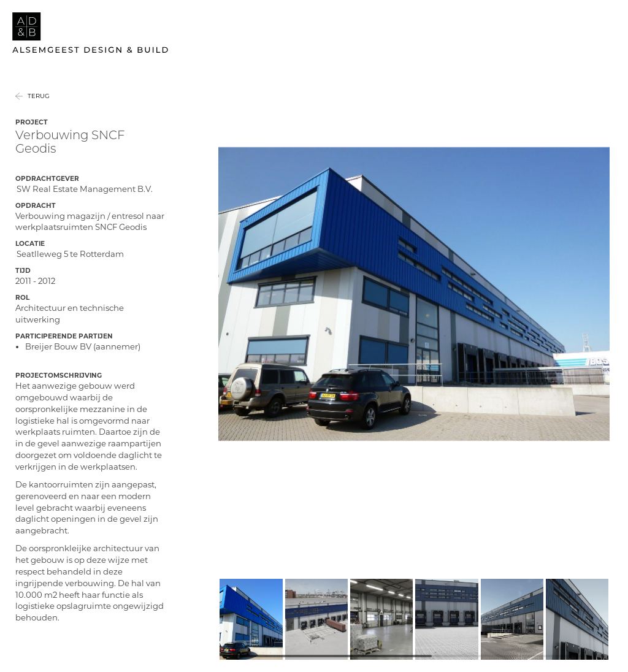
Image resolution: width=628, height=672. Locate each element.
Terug (39, 108)
